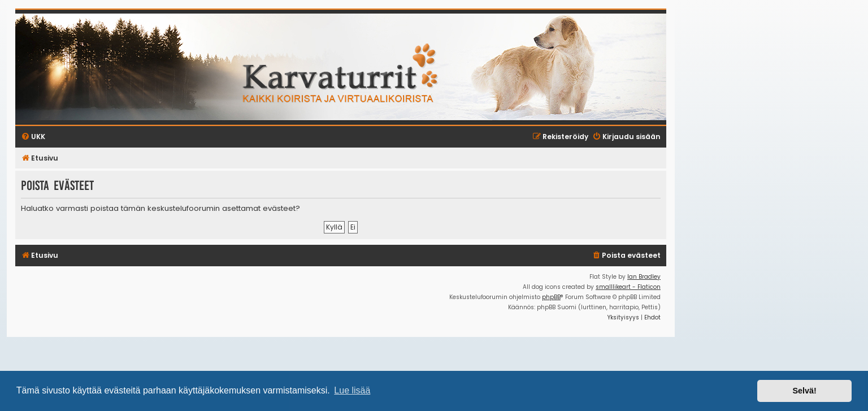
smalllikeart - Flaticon (628, 287)
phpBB (551, 297)
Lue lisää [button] (352, 390)
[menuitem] (626, 256)
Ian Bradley (644, 277)
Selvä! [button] (804, 391)
